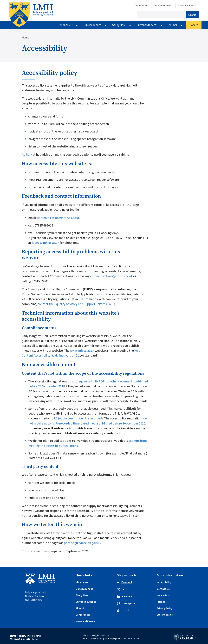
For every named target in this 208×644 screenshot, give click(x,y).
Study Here (119, 25)
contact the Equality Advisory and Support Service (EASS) (77, 304)
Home (26, 38)
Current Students (147, 25)
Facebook (125, 581)
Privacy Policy (165, 607)
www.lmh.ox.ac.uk (82, 350)
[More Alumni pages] (181, 25)
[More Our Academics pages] (105, 25)
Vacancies (163, 594)
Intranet (162, 600)
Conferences (142, 6)
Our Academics (92, 25)
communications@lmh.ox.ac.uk (58, 218)
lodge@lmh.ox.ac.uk (46, 242)
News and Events (187, 6)
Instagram (126, 602)
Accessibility (164, 581)
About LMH (66, 25)
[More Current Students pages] (162, 25)
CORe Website (165, 613)
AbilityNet (29, 155)
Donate (194, 25)
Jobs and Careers (163, 6)
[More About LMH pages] (77, 25)
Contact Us (163, 587)
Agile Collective (102, 633)
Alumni (173, 25)
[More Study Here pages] (130, 25)
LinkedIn (124, 595)
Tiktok (123, 609)
